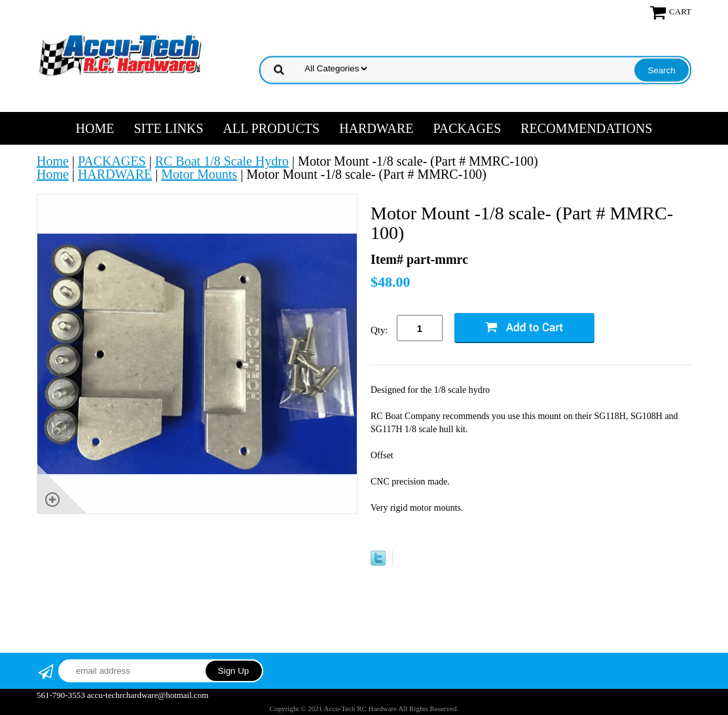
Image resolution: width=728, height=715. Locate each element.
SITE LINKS (168, 128)
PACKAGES (467, 128)
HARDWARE (376, 128)
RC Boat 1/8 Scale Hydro (222, 161)
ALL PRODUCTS (272, 128)
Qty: (379, 330)
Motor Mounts (199, 174)
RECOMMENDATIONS (586, 128)
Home (95, 128)
